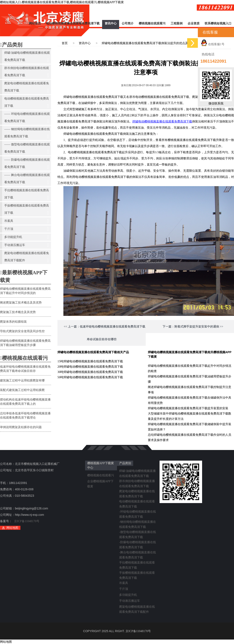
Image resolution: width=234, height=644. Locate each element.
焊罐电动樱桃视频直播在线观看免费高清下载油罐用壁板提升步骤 (25, 343)
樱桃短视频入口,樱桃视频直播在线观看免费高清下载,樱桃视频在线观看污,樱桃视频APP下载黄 (62, 2)
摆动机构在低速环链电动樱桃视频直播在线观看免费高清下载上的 (25, 402)
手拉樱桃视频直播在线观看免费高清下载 (27, 195)
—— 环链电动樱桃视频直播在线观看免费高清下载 (27, 119)
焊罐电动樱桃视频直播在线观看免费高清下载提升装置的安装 (188, 408)
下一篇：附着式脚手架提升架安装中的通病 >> (193, 327)
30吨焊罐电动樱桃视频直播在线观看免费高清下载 (90, 372)
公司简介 (128, 23)
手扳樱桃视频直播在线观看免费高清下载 (27, 210)
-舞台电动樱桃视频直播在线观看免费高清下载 (138, 553)
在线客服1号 (213, 44)
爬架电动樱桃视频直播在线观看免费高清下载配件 (27, 258)
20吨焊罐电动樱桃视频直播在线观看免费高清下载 (90, 367)
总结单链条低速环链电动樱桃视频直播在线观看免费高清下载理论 (25, 416)
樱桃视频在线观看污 (152, 23)
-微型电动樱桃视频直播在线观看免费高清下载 (138, 533)
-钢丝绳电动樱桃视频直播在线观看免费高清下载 (138, 523)
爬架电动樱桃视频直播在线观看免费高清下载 (27, 88)
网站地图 (12, 528)
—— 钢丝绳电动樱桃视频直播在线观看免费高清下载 (27, 134)
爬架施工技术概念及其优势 (18, 312)
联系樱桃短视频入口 (218, 23)
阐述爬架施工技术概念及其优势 (21, 303)
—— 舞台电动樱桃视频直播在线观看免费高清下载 (27, 180)
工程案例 (177, 23)
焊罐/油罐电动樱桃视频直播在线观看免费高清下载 (27, 57)
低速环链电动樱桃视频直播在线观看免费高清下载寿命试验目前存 (25, 369)
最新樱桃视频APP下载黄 (24, 276)
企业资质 (194, 23)
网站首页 (35, 23)
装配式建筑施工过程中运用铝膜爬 (22, 390)
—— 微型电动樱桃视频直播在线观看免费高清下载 (27, 149)
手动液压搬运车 (27, 245)
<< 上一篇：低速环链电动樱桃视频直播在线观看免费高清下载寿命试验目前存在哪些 (105, 333)
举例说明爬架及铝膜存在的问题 (21, 427)
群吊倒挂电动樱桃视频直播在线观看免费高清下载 (27, 73)
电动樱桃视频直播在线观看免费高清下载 (73, 23)
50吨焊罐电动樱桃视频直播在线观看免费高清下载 (90, 377)
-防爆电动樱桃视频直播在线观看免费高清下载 (138, 543)
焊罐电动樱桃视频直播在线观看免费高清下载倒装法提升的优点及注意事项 (151, 43)
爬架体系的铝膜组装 (13, 322)
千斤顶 (27, 229)
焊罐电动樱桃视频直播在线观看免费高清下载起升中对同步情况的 (25, 291)
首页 (65, 43)
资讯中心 (111, 23)
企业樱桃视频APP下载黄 (100, 482)
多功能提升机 (27, 237)
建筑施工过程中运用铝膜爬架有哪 (22, 380)
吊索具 (27, 221)
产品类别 (11, 45)
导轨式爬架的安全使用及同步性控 (22, 331)
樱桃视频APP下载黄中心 (101, 465)
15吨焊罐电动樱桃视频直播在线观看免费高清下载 (90, 361)
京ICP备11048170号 (27, 521)
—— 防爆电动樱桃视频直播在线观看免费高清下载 (27, 164)
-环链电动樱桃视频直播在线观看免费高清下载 (138, 512)
